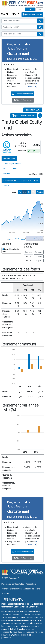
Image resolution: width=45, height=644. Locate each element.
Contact (6, 594)
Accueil (5, 14)
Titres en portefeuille (12, 164)
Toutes (40, 192)
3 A (25, 192)
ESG (15, 169)
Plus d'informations (23, 100)
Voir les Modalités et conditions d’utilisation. (20, 617)
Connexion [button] (30, 9)
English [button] (39, 9)
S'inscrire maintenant (22, 94)
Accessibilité (31, 584)
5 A (29, 192)
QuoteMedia (17, 614)
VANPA (6, 186)
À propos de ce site (32, 589)
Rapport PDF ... (33, 110)
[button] (40, 21)
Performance (9, 159)
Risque (6, 169)
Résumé (7, 174)
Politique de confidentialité (13, 584)
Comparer (39, 252)
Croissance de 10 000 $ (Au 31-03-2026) (21, 181)
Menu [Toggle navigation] (16, 14)
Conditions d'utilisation (12, 589)
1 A (20, 192)
